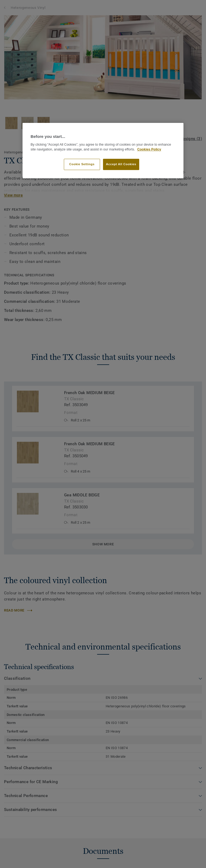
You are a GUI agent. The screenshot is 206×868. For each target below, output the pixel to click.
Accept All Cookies (121, 164)
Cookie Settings (82, 164)
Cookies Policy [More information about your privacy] (149, 149)
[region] (103, 151)
